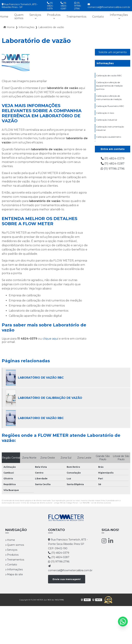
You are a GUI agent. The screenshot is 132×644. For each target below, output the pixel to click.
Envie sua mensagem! (67, 579)
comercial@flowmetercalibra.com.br (109, 6)
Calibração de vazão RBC (109, 75)
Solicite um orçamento (113, 52)
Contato (98, 17)
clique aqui (50, 339)
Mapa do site (14, 574)
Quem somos (19, 17)
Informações (119, 15)
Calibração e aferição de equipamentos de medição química (109, 86)
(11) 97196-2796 (78, 6)
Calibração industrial (107, 120)
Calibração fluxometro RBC (110, 106)
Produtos (54, 15)
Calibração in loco (105, 113)
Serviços (36, 15)
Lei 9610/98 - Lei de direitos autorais (95, 503)
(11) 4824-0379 (50, 6)
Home (10, 540)
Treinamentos (77, 17)
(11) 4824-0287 (64, 6)
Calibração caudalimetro (109, 137)
